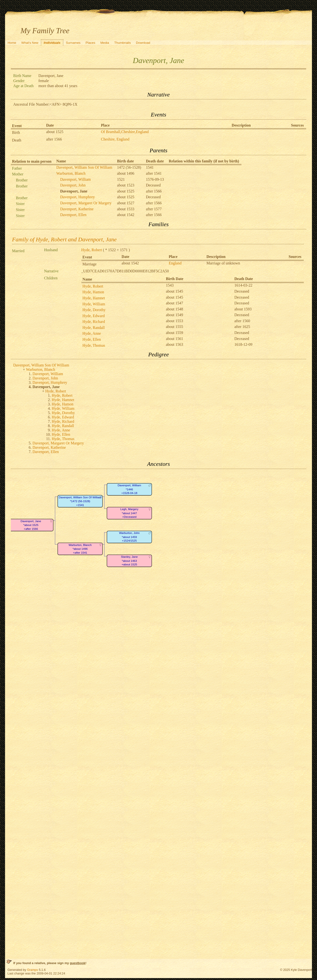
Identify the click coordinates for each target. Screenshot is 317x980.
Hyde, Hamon (93, 292)
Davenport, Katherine (77, 209)
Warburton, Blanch (71, 173)
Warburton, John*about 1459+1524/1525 (129, 537)
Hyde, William (94, 304)
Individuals (52, 43)
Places (91, 43)
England (175, 263)
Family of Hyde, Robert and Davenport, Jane (64, 239)
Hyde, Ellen (92, 339)
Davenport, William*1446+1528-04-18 (129, 489)
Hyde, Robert (92, 250)
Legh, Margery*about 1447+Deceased (129, 513)
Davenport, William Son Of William (84, 167)
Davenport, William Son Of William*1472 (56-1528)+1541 (80, 501)
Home (12, 43)
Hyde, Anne (92, 333)
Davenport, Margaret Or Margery (86, 203)
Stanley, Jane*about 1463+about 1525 (129, 561)
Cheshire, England (115, 139)
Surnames (73, 43)
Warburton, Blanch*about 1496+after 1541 (80, 549)
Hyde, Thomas (94, 345)
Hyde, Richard (94, 322)
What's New (30, 43)
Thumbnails (123, 43)
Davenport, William (75, 179)
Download (143, 43)
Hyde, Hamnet (94, 298)
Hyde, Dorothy (94, 310)
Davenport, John (73, 185)
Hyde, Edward (94, 316)
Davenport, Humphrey (78, 197)
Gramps (32, 970)
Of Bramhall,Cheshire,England (125, 132)
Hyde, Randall (94, 328)
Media (105, 43)
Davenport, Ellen (73, 215)
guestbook (78, 963)
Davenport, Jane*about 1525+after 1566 (31, 525)
